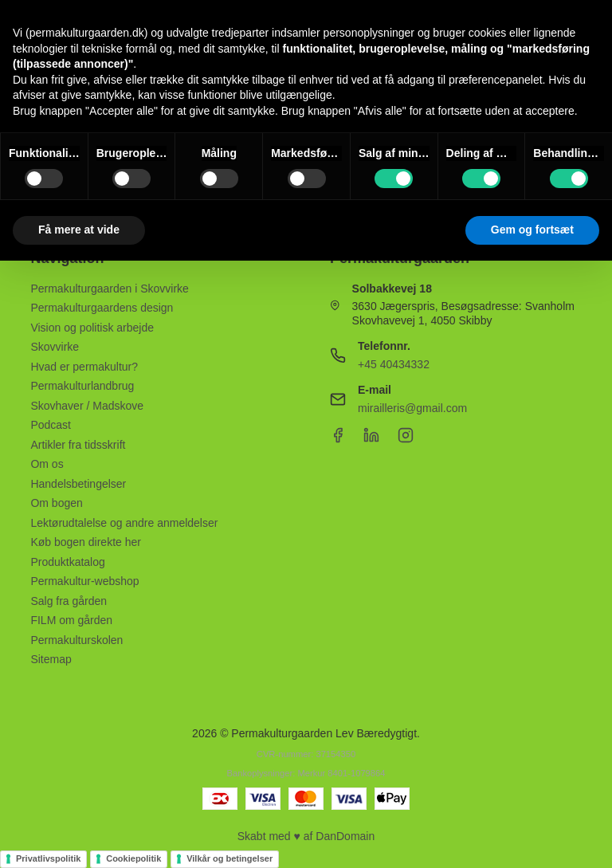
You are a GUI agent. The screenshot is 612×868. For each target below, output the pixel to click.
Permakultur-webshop (84, 581)
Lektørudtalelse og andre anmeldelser (124, 523)
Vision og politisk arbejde (92, 328)
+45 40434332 (394, 364)
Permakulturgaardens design (102, 308)
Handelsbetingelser (78, 484)
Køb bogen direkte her (86, 542)
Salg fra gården (69, 601)
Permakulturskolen (76, 640)
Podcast (51, 425)
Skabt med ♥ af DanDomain (306, 836)
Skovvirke (55, 347)
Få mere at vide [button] (79, 230)
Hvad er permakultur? (84, 367)
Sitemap (51, 659)
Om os (47, 464)
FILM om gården (71, 620)
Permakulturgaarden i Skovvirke (109, 289)
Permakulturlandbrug (82, 386)
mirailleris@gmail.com (412, 408)
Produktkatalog (67, 562)
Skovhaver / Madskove (87, 406)
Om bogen (56, 503)
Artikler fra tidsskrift (78, 445)
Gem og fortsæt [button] (532, 230)
